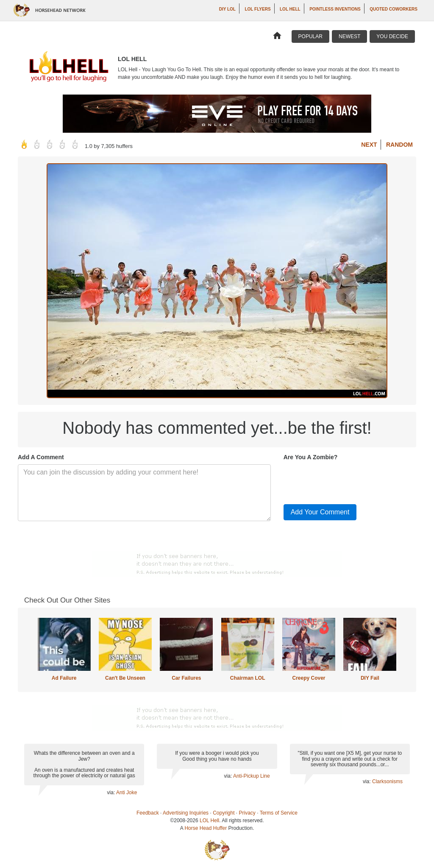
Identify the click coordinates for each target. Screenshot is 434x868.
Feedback (148, 813)
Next (369, 145)
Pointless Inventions (335, 9)
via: (112, 793)
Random (399, 145)
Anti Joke (127, 793)
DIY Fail (370, 678)
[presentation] (348, 481)
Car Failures (186, 678)
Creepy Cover (309, 678)
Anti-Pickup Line (252, 776)
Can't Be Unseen (125, 678)
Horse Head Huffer (206, 828)
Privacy (247, 813)
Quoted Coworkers (394, 9)
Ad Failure (64, 678)
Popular (310, 36)
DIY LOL (227, 9)
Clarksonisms (387, 781)
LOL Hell (290, 9)
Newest (349, 36)
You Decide (392, 36)
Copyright (224, 813)
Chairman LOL (248, 678)
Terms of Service (279, 813)
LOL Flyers (257, 9)
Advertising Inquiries (186, 813)
